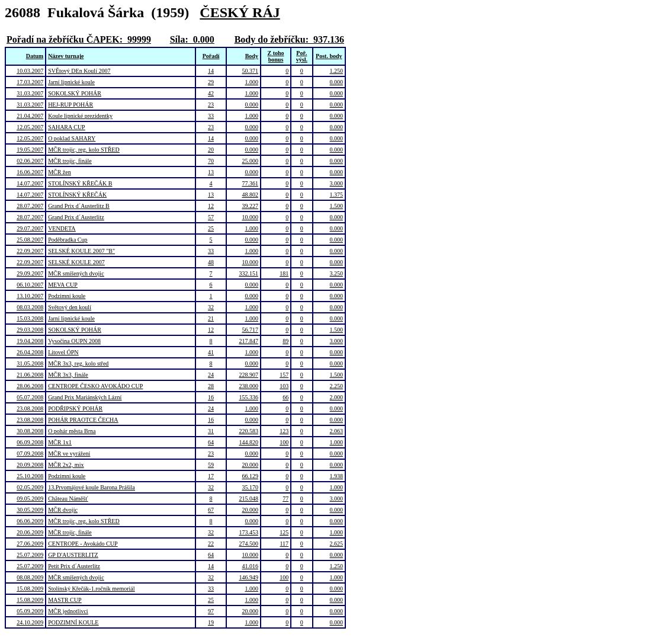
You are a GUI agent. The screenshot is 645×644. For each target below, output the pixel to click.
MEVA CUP (63, 285)
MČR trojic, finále (70, 161)
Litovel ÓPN (63, 352)
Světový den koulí (70, 307)
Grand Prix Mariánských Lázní (85, 397)
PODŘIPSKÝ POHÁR (75, 408)
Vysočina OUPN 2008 (74, 341)
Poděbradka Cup (68, 240)
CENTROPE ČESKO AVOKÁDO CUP (95, 386)
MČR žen (60, 172)
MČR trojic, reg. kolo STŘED (84, 150)
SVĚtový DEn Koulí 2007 (79, 71)
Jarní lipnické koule (71, 82)
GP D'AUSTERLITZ (73, 555)
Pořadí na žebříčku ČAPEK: (65, 39)
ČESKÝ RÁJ (240, 12)
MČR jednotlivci (68, 611)
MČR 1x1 (60, 442)
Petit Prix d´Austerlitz (74, 566)
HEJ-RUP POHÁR (70, 105)
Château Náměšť (68, 499)
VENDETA (62, 228)
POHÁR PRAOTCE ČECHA (83, 420)
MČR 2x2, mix (66, 465)
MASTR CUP (65, 600)
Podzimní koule (67, 296)
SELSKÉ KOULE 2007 (76, 262)
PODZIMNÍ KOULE (73, 622)
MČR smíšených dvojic (76, 273)
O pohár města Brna (72, 431)
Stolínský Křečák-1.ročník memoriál (91, 589)
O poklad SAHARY (72, 138)
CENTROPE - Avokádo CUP (83, 544)
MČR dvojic (63, 510)
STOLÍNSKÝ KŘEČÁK (77, 195)
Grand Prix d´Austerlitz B (79, 206)
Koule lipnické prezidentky (80, 116)
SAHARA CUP (67, 127)
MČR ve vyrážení (69, 454)
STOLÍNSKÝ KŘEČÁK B (80, 183)
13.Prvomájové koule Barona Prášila (92, 487)
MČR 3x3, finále (68, 375)
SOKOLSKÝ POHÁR (75, 93)
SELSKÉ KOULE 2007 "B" (81, 251)
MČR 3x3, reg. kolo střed (78, 363)
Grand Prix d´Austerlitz (76, 217)
